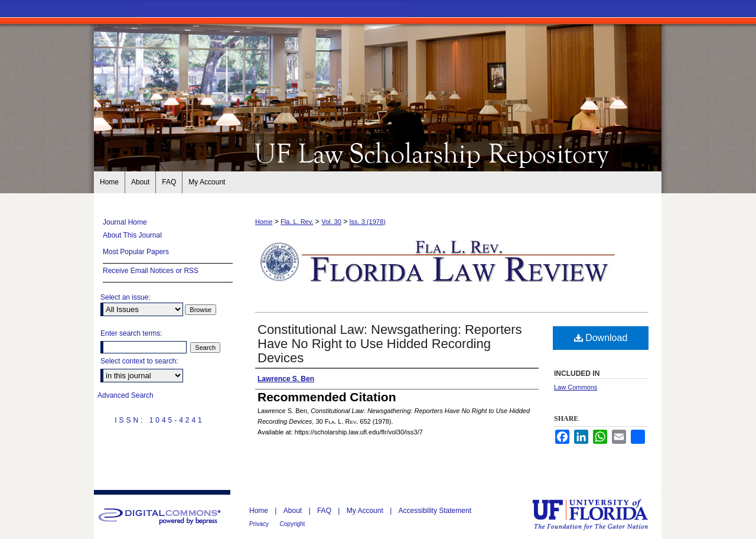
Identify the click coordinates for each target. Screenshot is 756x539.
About (294, 511)
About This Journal (132, 235)
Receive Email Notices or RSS (151, 271)
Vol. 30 (331, 222)
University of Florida (599, 514)
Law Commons (576, 387)
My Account (366, 511)
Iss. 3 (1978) (368, 222)
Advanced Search (126, 395)
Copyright (293, 524)
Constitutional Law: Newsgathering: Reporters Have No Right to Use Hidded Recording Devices (390, 344)
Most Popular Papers (136, 252)
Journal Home (125, 222)
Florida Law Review (378, 152)
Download (601, 338)
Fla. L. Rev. (297, 222)
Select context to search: (139, 361)
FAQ (325, 511)
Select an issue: (126, 297)
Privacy (260, 524)
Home (264, 222)
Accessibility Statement (435, 511)
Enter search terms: (131, 333)
